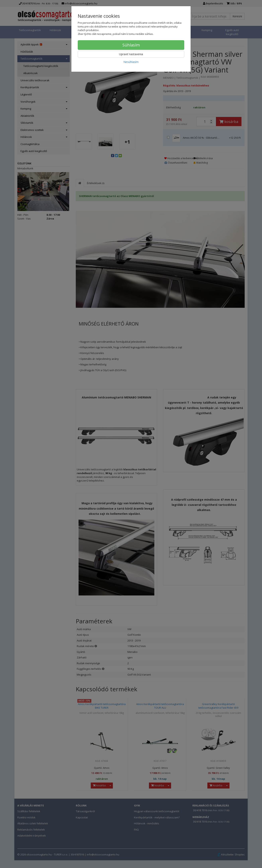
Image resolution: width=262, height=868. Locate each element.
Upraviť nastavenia (131, 54)
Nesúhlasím (131, 62)
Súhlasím (131, 45)
